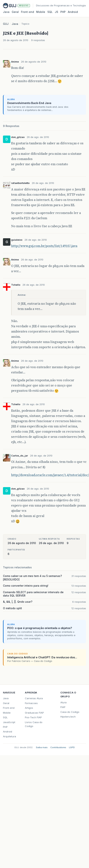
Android (73, 12)
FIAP (63, 707)
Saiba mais (42, 747)
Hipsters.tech (68, 717)
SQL (50, 12)
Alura (63, 702)
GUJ (6, 24)
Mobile (41, 12)
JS (56, 12)
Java (6, 12)
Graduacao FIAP (34, 713)
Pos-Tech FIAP (33, 717)
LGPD (72, 747)
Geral (15, 12)
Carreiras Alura (34, 698)
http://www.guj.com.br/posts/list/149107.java (44, 246)
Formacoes (31, 703)
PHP (63, 12)
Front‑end (27, 12)
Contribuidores (58, 747)
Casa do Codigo (70, 712)
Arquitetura (9, 736)
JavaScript (9, 722)
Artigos (29, 708)
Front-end (9, 708)
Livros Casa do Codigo (34, 724)
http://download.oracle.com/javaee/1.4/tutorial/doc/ (50, 475)
